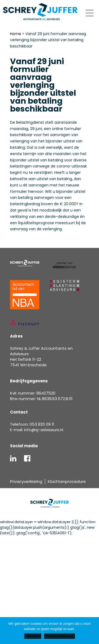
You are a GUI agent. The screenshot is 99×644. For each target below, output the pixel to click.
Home (16, 34)
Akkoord (33, 636)
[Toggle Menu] (90, 13)
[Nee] (92, 631)
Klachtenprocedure (67, 481)
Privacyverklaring (26, 481)
